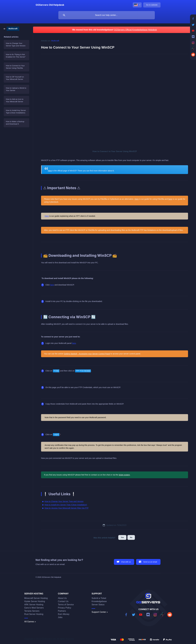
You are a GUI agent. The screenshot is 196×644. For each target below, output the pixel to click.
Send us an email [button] (150, 562)
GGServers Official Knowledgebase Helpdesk (135, 30)
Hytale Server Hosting (35, 601)
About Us (62, 598)
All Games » (30, 622)
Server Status (98, 605)
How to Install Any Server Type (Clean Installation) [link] (16, 112)
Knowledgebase (99, 601)
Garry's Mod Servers (34, 608)
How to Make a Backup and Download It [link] (15, 123)
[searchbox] (107, 15)
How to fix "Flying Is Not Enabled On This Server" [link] (16, 56)
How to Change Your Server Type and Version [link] (16, 44)
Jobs (60, 617)
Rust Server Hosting (34, 614)
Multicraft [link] (55, 41)
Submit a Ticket (99, 598)
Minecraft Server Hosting (36, 598)
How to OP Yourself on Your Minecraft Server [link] (15, 78)
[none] (50, 5)
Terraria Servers (32, 611)
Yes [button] (122, 537)
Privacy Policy (65, 608)
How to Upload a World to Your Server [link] (16, 89)
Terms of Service (66, 605)
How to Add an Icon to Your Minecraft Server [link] (15, 100)
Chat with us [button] (126, 562)
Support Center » (100, 612)
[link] (11, 29)
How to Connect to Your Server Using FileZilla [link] (15, 67)
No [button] (131, 537)
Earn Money (64, 614)
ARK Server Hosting (34, 605)
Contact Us (63, 601)
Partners (62, 611)
